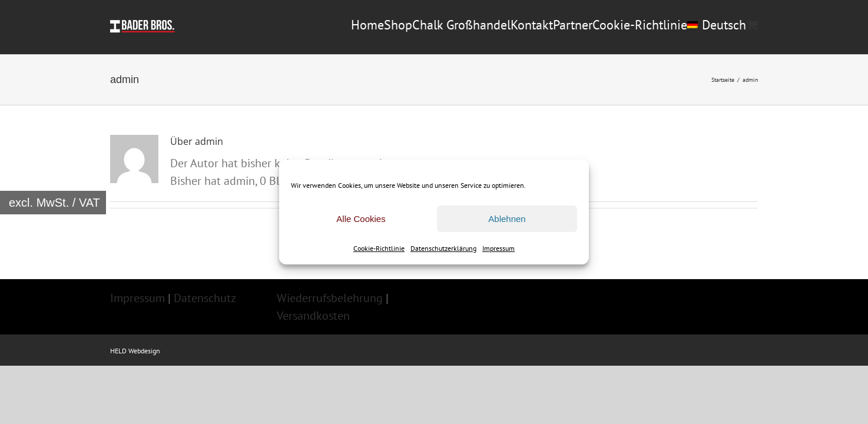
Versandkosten (313, 365)
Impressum (498, 248)
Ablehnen (507, 219)
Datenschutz (205, 347)
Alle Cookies (361, 219)
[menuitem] (690, 79)
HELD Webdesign (135, 400)
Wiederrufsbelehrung (330, 347)
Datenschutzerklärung (443, 248)
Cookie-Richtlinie (379, 248)
